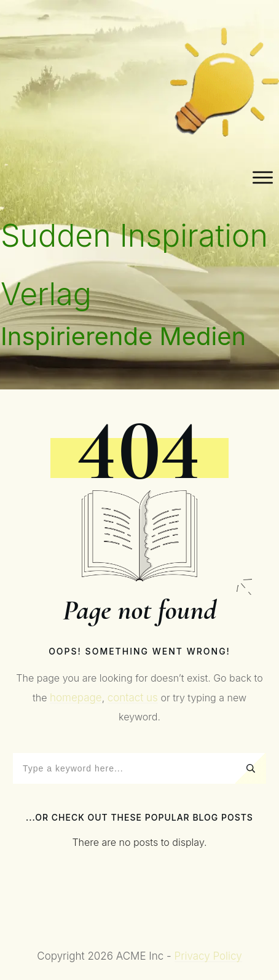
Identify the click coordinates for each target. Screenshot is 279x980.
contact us (133, 698)
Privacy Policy (208, 956)
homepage (76, 698)
